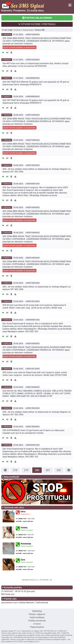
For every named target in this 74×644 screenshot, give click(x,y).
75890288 (7, 445)
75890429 (7, 184)
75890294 (7, 427)
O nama (37, 624)
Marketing (37, 611)
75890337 (7, 408)
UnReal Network (26, 603)
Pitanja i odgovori (37, 614)
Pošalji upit (9, 594)
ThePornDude (42, 603)
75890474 (7, 165)
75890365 (7, 301)
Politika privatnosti (37, 621)
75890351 (7, 369)
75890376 (7, 283)
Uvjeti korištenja (37, 617)
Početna (17, 30)
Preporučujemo (37, 627)
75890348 (7, 387)
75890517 (7, 78)
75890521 (7, 60)
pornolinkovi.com (9, 603)
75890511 (7, 96)
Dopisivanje (28, 30)
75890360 (7, 320)
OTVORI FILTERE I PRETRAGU (37, 24)
